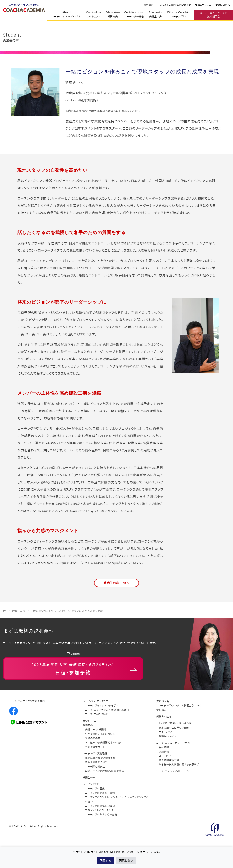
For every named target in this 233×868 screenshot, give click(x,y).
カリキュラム (94, 14)
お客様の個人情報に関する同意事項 (179, 764)
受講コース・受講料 (96, 729)
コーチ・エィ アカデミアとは (67, 14)
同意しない (126, 860)
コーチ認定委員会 (95, 766)
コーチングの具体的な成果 (100, 806)
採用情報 (164, 752)
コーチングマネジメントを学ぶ (102, 705)
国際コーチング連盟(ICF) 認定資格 (105, 771)
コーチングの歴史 (95, 788)
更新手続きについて (96, 762)
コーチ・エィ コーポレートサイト (174, 743)
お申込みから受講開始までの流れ (104, 742)
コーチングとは (179, 14)
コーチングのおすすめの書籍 (101, 814)
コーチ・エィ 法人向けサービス (173, 771)
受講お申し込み (203, 5)
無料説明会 (214, 15)
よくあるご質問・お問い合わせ (176, 5)
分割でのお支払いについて (100, 734)
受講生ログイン (223, 5)
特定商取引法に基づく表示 (174, 728)
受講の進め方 (93, 738)
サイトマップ (165, 732)
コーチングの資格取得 (95, 753)
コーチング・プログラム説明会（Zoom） (180, 705)
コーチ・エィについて (96, 714)
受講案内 (113, 14)
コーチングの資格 (134, 14)
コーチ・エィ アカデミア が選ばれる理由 (107, 710)
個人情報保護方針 (169, 760)
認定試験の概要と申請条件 (100, 758)
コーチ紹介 (165, 756)
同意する (105, 860)
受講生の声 (156, 14)
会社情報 (164, 747)
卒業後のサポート (95, 747)
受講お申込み (164, 716)
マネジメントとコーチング (99, 810)
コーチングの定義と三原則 (100, 793)
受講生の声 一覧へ (116, 583)
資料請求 (149, 5)
